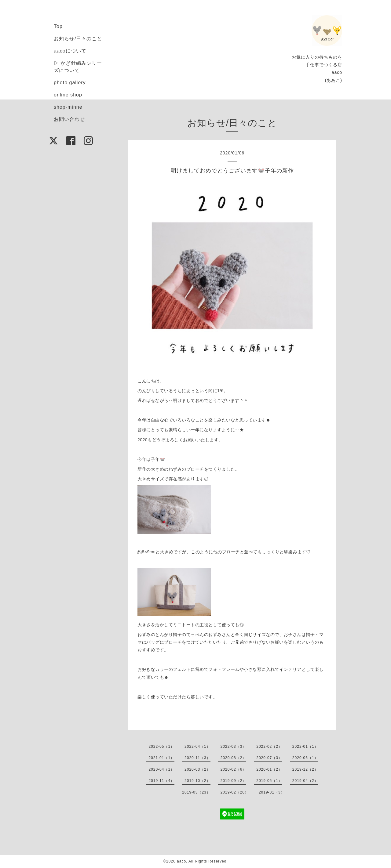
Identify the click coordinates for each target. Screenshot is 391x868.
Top (58, 26)
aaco (181, 861)
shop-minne (68, 107)
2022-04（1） (197, 747)
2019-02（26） (235, 792)
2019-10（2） (197, 781)
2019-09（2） (234, 781)
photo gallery (70, 83)
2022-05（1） (161, 747)
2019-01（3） (272, 792)
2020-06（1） (305, 758)
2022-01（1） (305, 747)
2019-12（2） (305, 769)
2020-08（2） (234, 758)
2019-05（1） (269, 781)
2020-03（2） (197, 769)
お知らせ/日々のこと (78, 39)
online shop (68, 95)
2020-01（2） (269, 769)
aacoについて (70, 51)
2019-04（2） (305, 781)
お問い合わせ (69, 119)
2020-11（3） (197, 758)
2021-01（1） (161, 758)
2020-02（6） (234, 769)
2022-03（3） (234, 747)
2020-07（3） (269, 758)
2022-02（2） (269, 747)
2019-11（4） (161, 781)
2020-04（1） (161, 769)
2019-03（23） (196, 792)
